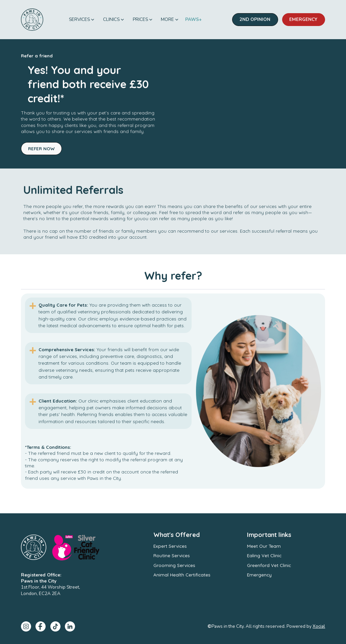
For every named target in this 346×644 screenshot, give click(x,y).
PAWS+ (193, 19)
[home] (32, 20)
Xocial (319, 626)
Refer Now (41, 149)
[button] (82, 20)
